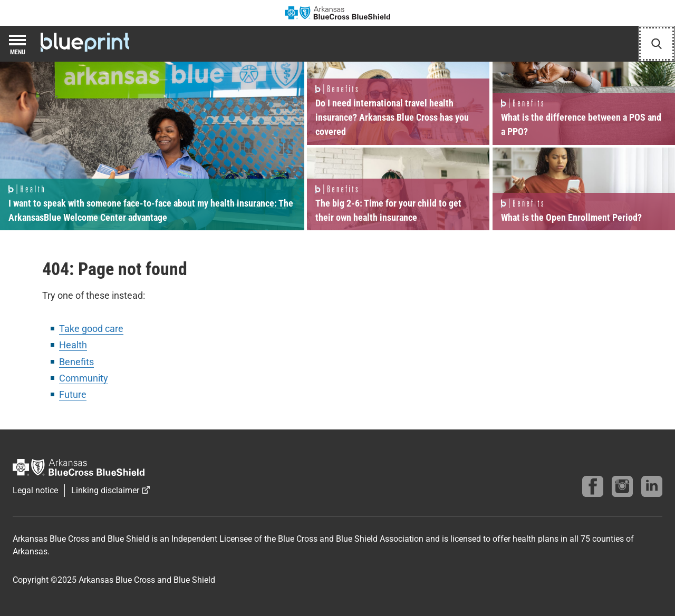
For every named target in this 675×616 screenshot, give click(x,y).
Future (73, 394)
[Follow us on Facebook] (593, 486)
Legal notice (35, 490)
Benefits (76, 362)
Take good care (91, 329)
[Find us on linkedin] (652, 486)
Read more (152, 146)
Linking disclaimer (105, 490)
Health (73, 345)
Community (84, 378)
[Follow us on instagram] (622, 486)
